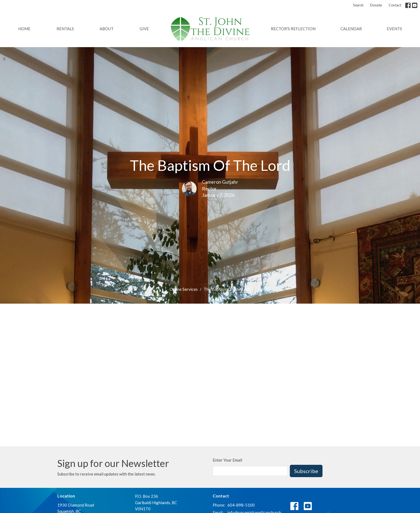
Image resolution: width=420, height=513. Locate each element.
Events (394, 29)
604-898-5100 (241, 505)
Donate (376, 5)
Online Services (184, 289)
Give (144, 29)
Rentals (65, 29)
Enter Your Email (227, 460)
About (107, 29)
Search (358, 5)
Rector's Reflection (293, 29)
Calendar (351, 29)
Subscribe (306, 471)
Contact (395, 5)
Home (24, 29)
